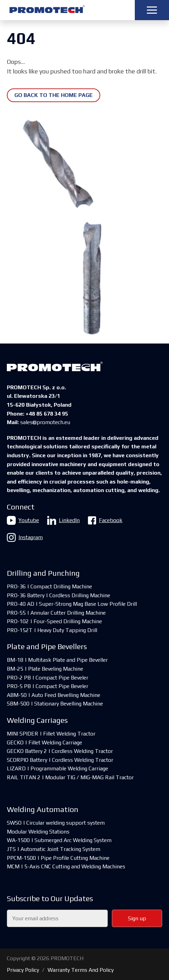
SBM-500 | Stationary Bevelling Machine (55, 704)
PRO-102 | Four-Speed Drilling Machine (54, 621)
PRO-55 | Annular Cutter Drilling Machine (56, 613)
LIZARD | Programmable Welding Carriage (57, 768)
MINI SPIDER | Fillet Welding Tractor (51, 734)
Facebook (105, 520)
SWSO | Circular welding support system (56, 823)
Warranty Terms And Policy (81, 970)
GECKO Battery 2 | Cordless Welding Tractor (60, 751)
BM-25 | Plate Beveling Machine (45, 669)
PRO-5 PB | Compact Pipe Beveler (48, 686)
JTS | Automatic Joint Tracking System (54, 849)
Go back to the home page (54, 95)
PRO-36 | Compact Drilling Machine (49, 586)
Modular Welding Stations (38, 832)
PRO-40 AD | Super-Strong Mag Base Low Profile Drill (72, 604)
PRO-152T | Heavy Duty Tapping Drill (52, 630)
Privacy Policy (23, 970)
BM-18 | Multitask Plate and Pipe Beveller (57, 660)
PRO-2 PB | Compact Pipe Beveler (48, 678)
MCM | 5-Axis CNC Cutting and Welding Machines (66, 866)
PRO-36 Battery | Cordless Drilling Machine (58, 595)
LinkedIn (63, 520)
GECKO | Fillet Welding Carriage (44, 743)
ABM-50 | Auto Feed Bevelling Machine (54, 695)
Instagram (25, 537)
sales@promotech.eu (45, 422)
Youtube (23, 520)
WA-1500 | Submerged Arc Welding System (59, 840)
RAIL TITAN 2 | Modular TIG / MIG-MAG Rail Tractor (70, 777)
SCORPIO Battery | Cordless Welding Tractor (60, 760)
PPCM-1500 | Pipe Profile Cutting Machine (58, 858)
